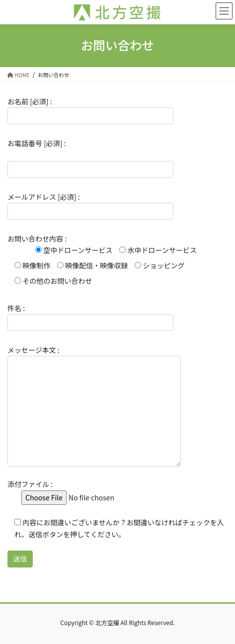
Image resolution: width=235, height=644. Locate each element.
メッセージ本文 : (94, 406)
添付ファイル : (80, 491)
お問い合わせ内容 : (102, 260)
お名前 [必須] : (90, 110)
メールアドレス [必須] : (90, 206)
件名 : (90, 317)
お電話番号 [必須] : (90, 158)
